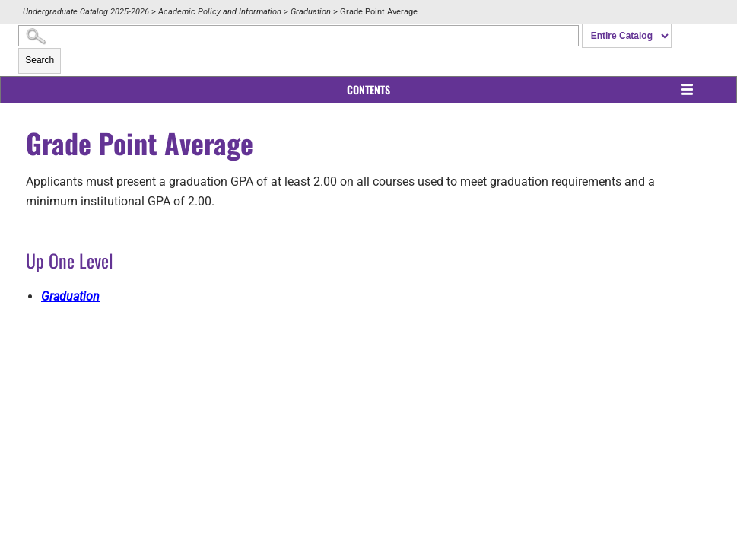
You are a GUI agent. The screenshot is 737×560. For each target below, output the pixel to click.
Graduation (311, 12)
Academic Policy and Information (220, 12)
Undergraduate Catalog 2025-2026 (86, 12)
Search (40, 60)
